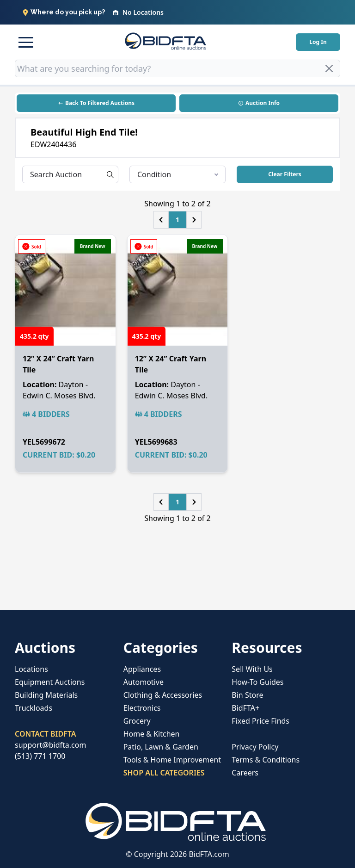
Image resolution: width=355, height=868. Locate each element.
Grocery (137, 721)
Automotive (144, 682)
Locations (31, 669)
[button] (26, 42)
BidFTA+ (245, 708)
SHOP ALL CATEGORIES (164, 773)
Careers (245, 773)
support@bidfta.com (50, 745)
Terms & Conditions (266, 760)
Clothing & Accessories (163, 695)
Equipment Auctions (50, 682)
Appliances (142, 669)
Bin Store (247, 695)
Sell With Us (252, 669)
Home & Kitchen (152, 734)
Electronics (142, 708)
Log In (318, 42)
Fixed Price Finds (260, 721)
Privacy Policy (255, 747)
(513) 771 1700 (40, 756)
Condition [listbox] (178, 174)
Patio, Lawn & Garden (161, 747)
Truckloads (34, 708)
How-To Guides (257, 682)
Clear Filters (285, 174)
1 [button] (177, 220)
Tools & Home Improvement (172, 760)
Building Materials (46, 695)
